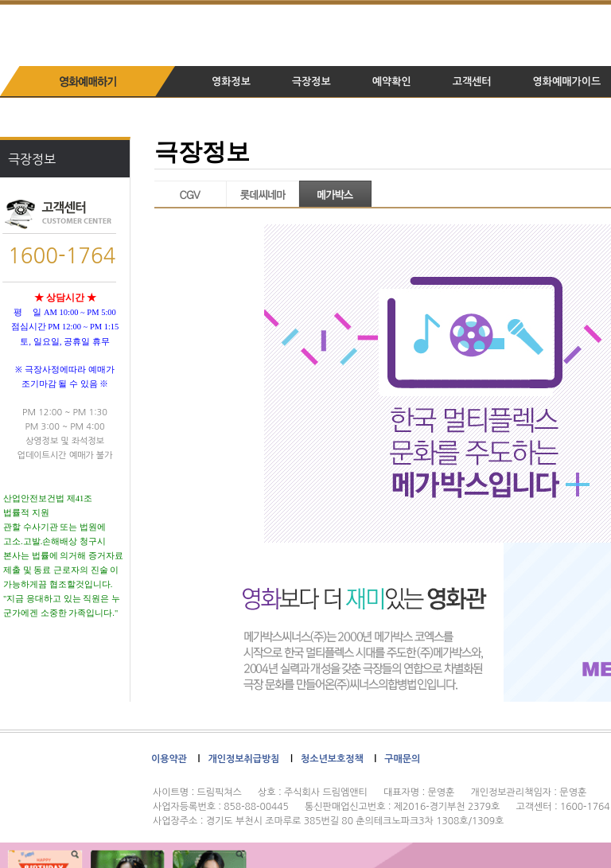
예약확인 (392, 82)
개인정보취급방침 (243, 759)
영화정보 (231, 82)
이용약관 (169, 759)
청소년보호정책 (332, 759)
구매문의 (402, 759)
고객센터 (472, 82)
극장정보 (311, 82)
